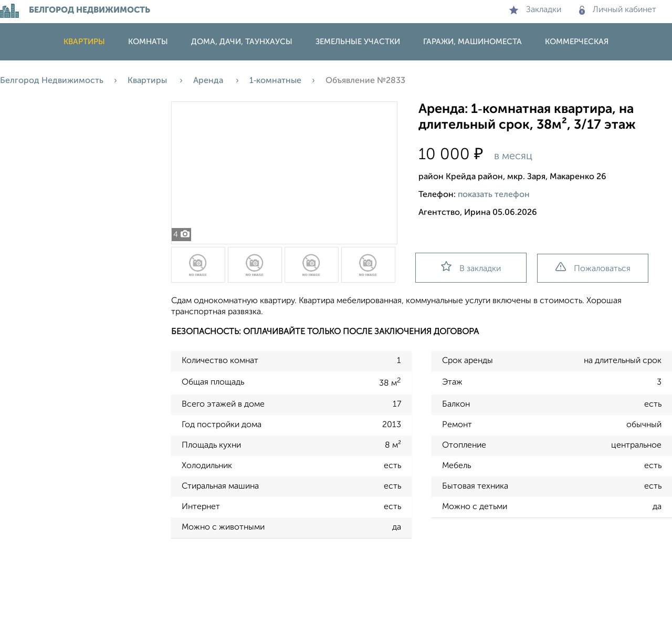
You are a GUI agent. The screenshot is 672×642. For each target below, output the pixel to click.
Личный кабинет (618, 10)
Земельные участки (358, 42)
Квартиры (84, 42)
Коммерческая (577, 42)
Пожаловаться (593, 268)
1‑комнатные (275, 81)
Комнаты (148, 42)
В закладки (471, 267)
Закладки (535, 10)
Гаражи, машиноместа (472, 42)
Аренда (209, 81)
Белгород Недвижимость (52, 81)
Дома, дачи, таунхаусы (242, 42)
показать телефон (494, 195)
